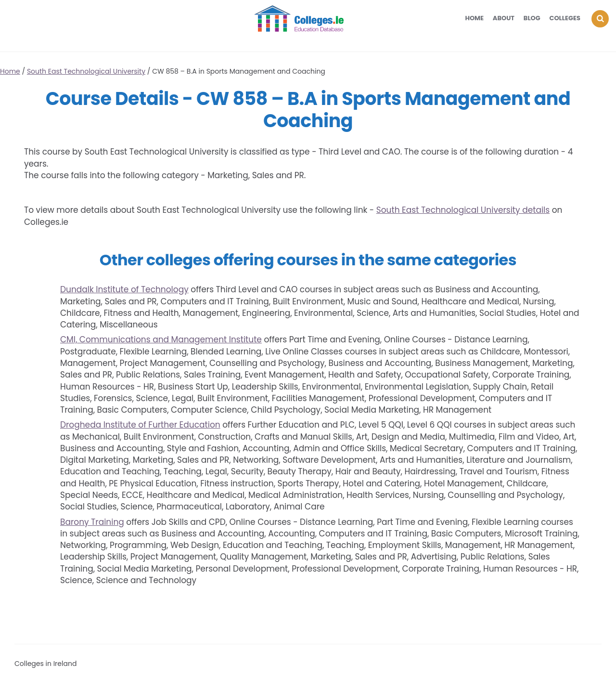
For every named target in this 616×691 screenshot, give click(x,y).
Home (474, 18)
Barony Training (92, 522)
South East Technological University (86, 71)
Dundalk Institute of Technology (124, 289)
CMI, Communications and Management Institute (161, 339)
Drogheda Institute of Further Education (140, 425)
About (504, 18)
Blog (532, 18)
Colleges (565, 18)
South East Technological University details (463, 210)
